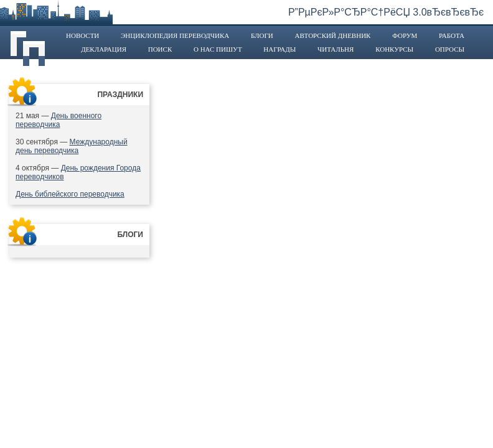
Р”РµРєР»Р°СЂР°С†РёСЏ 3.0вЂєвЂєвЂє (386, 12)
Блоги (262, 35)
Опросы (450, 49)
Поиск (160, 49)
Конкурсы (394, 49)
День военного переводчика (59, 120)
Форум (405, 35)
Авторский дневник (332, 35)
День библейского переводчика (70, 194)
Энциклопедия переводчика (175, 35)
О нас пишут (218, 49)
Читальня (336, 49)
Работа (452, 35)
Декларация (104, 49)
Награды (279, 49)
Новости (82, 35)
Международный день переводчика (72, 146)
